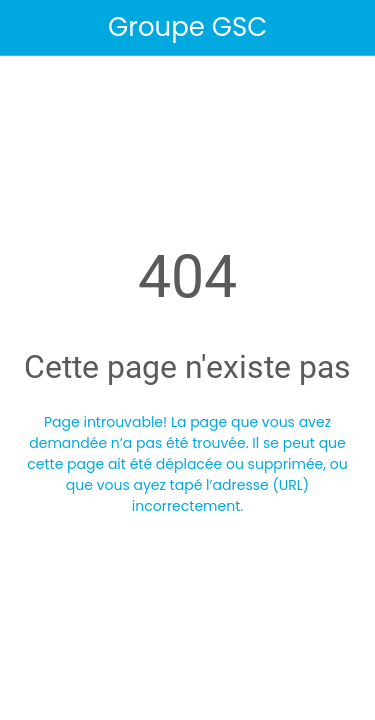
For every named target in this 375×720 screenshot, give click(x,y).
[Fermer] (28, 28)
